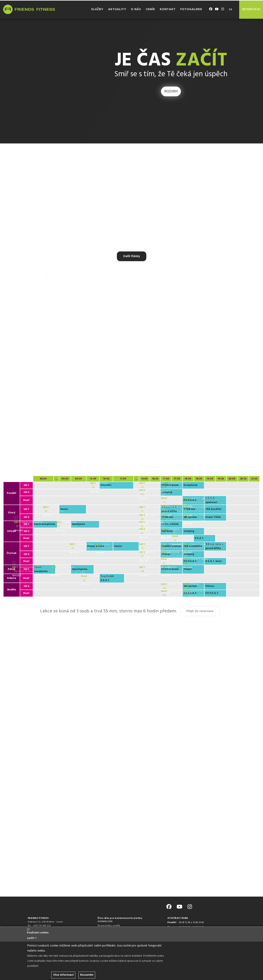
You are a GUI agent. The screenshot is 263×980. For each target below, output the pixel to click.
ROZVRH (171, 91)
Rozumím (87, 975)
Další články (132, 256)
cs (230, 9)
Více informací (63, 975)
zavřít (32, 938)
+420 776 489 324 (42, 926)
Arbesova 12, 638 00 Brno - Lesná (45, 922)
